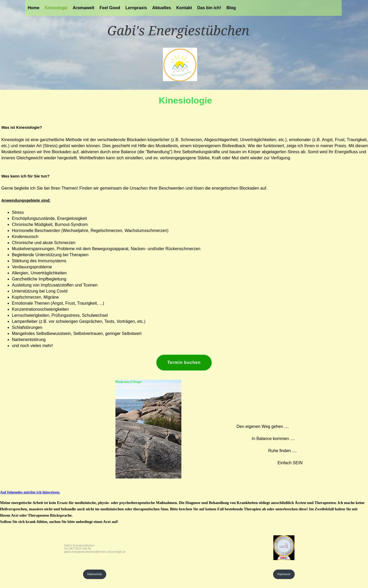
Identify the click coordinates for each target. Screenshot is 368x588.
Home (33, 8)
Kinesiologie (56, 8)
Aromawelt (84, 8)
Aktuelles (162, 8)
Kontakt (184, 8)
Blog (231, 8)
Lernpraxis (136, 8)
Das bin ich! (209, 8)
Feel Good (110, 8)
